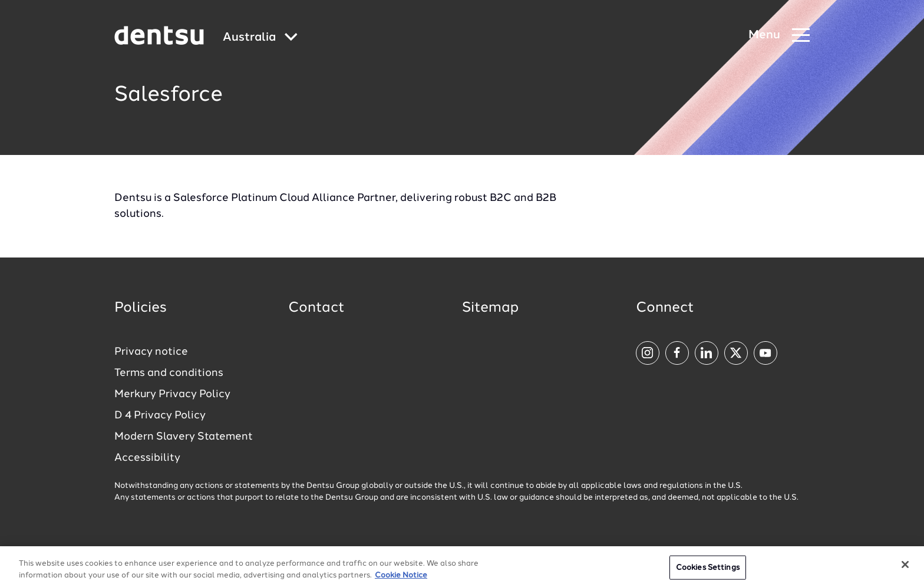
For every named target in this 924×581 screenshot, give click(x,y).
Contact (316, 308)
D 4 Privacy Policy (160, 415)
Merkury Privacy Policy (172, 394)
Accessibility (147, 458)
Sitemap (490, 308)
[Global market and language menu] (260, 38)
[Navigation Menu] (779, 36)
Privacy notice (151, 352)
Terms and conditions (169, 373)
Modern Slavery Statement (184, 437)
